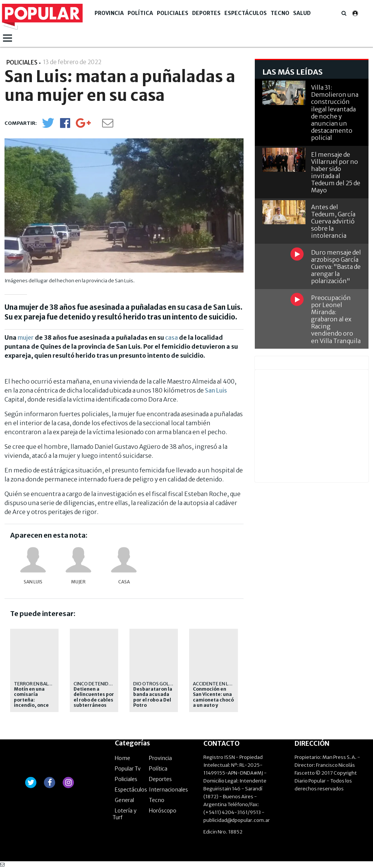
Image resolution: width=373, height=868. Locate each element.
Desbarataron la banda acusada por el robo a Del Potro (153, 697)
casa (171, 337)
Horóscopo (163, 811)
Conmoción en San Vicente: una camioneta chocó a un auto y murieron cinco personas (213, 703)
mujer (26, 337)
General (124, 800)
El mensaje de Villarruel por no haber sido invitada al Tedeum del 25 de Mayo (336, 172)
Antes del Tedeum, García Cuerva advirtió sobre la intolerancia (333, 221)
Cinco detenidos (94, 684)
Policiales (173, 13)
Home (123, 758)
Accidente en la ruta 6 (220, 684)
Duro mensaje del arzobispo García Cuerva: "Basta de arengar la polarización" (336, 267)
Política (140, 13)
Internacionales (168, 790)
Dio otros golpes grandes (166, 684)
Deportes (206, 13)
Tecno (280, 13)
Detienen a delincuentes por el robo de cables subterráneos (94, 697)
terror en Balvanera (40, 684)
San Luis (216, 390)
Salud (302, 13)
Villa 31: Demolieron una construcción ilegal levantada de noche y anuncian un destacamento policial (335, 112)
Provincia (109, 13)
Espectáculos (246, 13)
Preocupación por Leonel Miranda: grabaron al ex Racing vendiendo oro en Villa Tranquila (336, 319)
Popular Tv (128, 769)
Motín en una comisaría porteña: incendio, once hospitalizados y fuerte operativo (34, 703)
